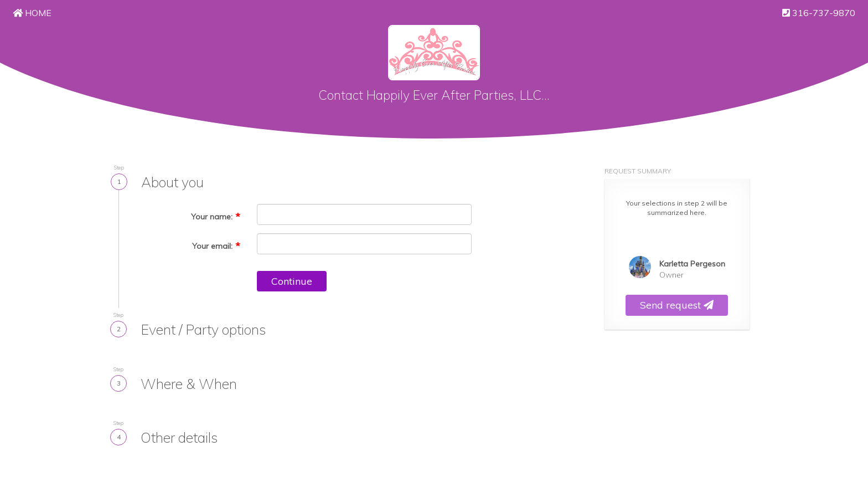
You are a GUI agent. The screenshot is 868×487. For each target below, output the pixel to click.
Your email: (212, 246)
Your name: (212, 217)
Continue (292, 281)
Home (32, 13)
